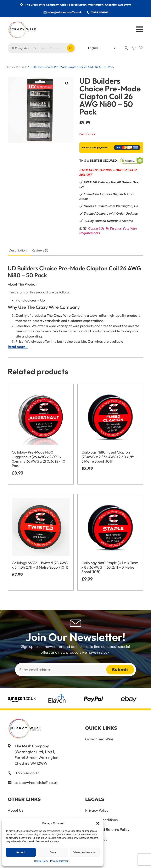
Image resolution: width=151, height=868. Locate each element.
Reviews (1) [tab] (40, 250)
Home (10, 67)
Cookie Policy (41, 861)
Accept (21, 852)
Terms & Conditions (101, 820)
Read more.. (18, 347)
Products (22, 67)
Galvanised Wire (99, 739)
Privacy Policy (97, 810)
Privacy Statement (60, 861)
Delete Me (94, 849)
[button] (98, 823)
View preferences (85, 852)
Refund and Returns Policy (107, 830)
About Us (16, 810)
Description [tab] (18, 250)
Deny (53, 852)
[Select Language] (102, 48)
